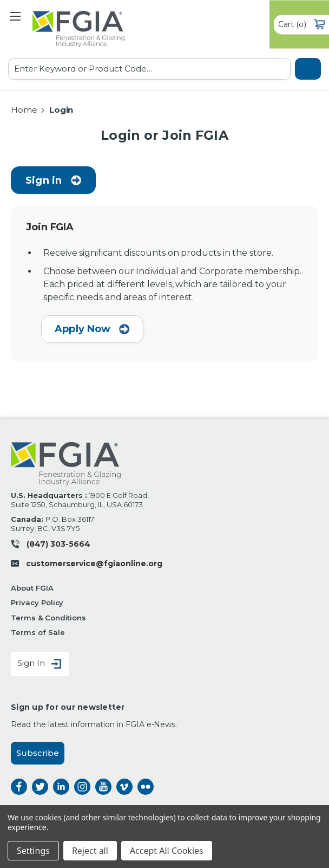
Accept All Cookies (167, 851)
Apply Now (92, 329)
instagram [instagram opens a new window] (82, 787)
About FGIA (32, 588)
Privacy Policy (37, 603)
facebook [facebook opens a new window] (19, 787)
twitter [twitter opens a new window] (40, 787)
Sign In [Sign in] (40, 664)
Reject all (90, 851)
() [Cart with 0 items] (301, 24)
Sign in (44, 180)
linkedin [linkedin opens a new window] (61, 787)
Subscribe (38, 753)
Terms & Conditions (48, 618)
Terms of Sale (38, 632)
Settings (33, 851)
